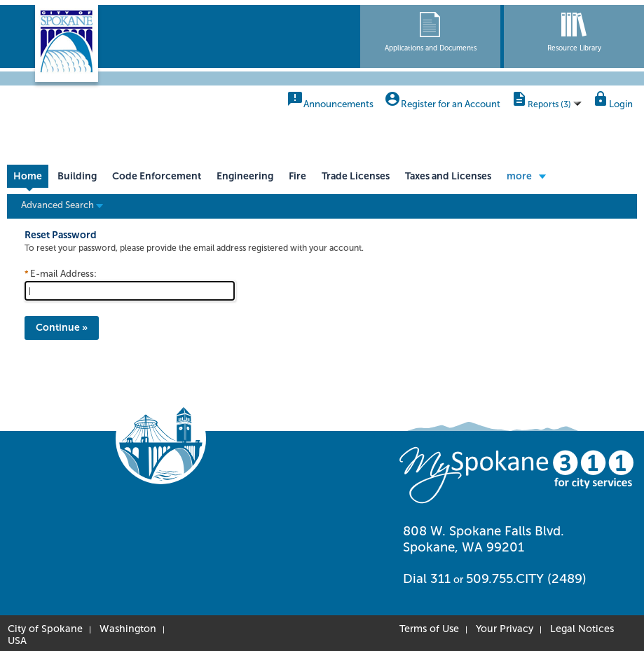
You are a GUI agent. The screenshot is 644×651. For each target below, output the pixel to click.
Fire (297, 176)
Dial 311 (427, 579)
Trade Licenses (356, 176)
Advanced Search (62, 205)
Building (77, 176)
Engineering (245, 176)
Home (28, 176)
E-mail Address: (63, 274)
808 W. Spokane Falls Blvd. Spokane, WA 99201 (484, 539)
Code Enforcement (157, 176)
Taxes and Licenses (448, 176)
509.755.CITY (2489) (526, 579)
